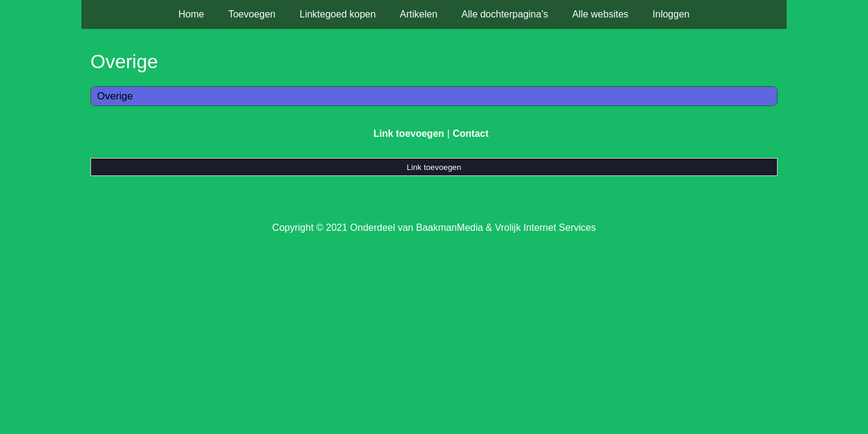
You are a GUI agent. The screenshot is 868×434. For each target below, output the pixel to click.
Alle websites (600, 14)
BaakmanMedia (449, 228)
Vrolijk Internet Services (545, 228)
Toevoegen (252, 14)
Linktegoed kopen (338, 14)
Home (191, 14)
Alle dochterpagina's (505, 14)
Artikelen (418, 14)
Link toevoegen (408, 134)
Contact (471, 134)
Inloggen (671, 14)
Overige (115, 96)
